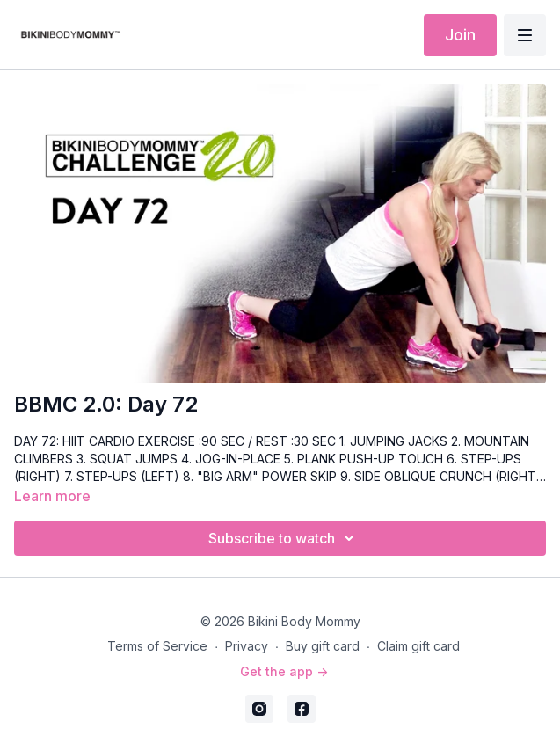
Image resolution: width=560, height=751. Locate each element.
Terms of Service (157, 646)
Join (460, 35)
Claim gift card (418, 646)
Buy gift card (323, 646)
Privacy (247, 646)
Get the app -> (284, 671)
